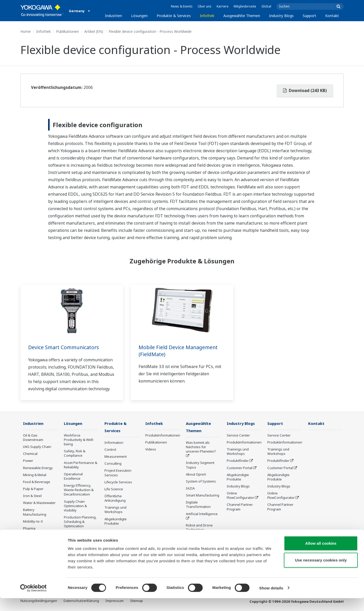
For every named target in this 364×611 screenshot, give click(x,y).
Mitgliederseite (245, 6)
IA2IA (190, 489)
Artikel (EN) (94, 31)
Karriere (223, 6)
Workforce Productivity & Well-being (79, 440)
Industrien (113, 16)
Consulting (113, 464)
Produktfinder (238, 461)
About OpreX (196, 475)
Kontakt (332, 16)
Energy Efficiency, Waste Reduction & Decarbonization (79, 490)
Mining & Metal (35, 475)
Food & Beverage (37, 482)
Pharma (29, 529)
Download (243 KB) (305, 90)
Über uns (205, 6)
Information (114, 443)
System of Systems (201, 482)
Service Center (238, 436)
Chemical (30, 454)
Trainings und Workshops (115, 510)
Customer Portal (240, 468)
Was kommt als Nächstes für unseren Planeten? (201, 447)
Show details (271, 601)
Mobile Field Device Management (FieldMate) (179, 351)
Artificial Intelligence (202, 514)
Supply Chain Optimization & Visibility (75, 506)
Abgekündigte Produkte (116, 522)
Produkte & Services (174, 16)
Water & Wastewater (39, 503)
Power (28, 461)
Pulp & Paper (33, 489)
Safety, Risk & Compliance (75, 453)
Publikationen (67, 31)
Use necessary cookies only (321, 573)
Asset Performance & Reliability (81, 465)
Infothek (207, 16)
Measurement (116, 457)
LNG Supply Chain (37, 447)
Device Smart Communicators (64, 347)
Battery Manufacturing (35, 512)
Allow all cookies (321, 556)
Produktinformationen (163, 436)
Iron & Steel (32, 496)
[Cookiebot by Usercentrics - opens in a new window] (33, 601)
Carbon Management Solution (81, 536)
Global (266, 6)
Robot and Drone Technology (199, 528)
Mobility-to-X (33, 522)
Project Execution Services (118, 473)
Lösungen (139, 16)
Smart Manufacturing (203, 496)
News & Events (182, 6)
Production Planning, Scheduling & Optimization (80, 522)
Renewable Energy (38, 468)
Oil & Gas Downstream (33, 438)
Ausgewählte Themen (242, 16)
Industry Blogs (281, 16)
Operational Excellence (73, 476)
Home (26, 31)
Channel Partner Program (240, 507)
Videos (151, 449)
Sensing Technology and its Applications (202, 539)
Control (110, 450)
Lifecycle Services (118, 483)
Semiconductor (35, 536)
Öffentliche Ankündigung (115, 499)
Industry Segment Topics (200, 465)
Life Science (114, 490)
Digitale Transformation (198, 505)
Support (309, 16)
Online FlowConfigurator (240, 496)
